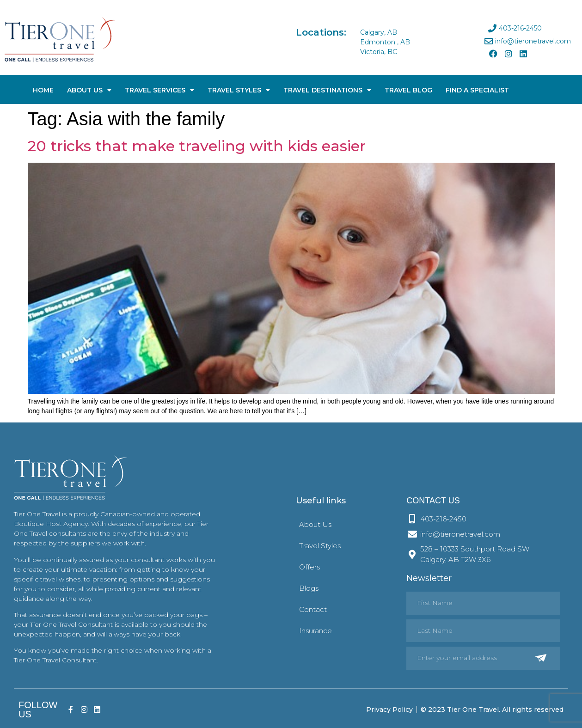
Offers (309, 567)
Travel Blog (408, 90)
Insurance (316, 631)
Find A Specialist (477, 90)
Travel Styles (239, 90)
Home (43, 90)
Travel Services (159, 90)
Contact (313, 609)
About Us (89, 90)
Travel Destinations (327, 90)
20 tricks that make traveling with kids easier (197, 146)
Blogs (309, 588)
